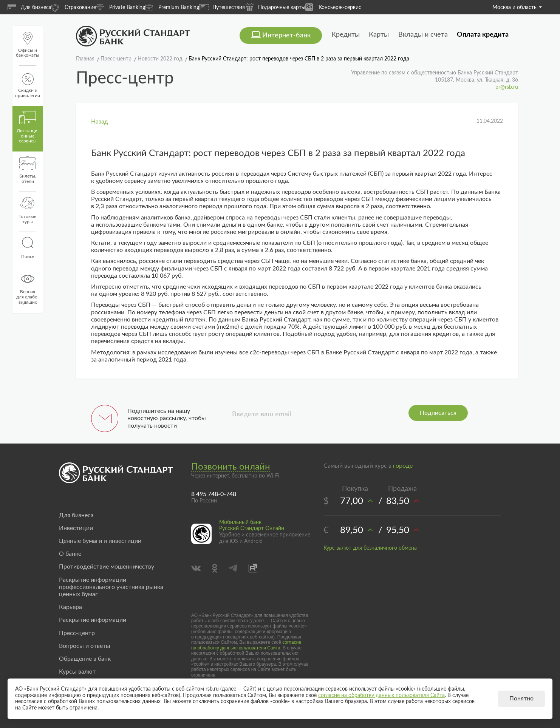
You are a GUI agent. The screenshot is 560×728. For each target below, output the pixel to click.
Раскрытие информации (93, 620)
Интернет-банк (286, 36)
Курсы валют (77, 672)
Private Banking (121, 7)
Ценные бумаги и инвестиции (100, 541)
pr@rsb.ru (507, 87)
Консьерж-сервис (333, 7)
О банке (70, 554)
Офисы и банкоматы (28, 45)
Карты (379, 35)
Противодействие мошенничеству (107, 567)
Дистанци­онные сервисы (28, 127)
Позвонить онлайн (231, 467)
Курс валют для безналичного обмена (370, 548)
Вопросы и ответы (85, 646)
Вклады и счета (423, 35)
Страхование (74, 7)
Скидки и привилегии (28, 86)
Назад (100, 122)
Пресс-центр (77, 633)
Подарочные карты (275, 7)
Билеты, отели (28, 170)
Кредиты (346, 35)
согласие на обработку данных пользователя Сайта (246, 645)
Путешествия (222, 7)
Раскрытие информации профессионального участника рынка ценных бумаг (111, 587)
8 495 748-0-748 (214, 494)
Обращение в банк (85, 659)
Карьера (70, 607)
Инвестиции (76, 528)
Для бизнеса (29, 7)
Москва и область (517, 8)
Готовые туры (28, 210)
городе (403, 466)
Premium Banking (172, 7)
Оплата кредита (483, 35)
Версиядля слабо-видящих (28, 288)
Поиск (28, 248)
